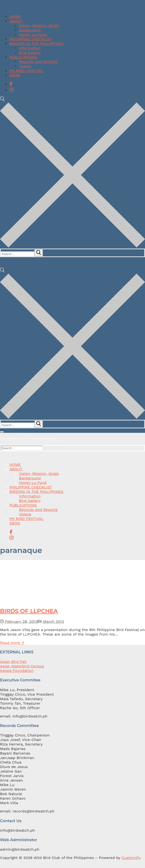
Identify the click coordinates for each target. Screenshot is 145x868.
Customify (131, 858)
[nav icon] (2, 432)
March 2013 (51, 621)
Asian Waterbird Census (22, 666)
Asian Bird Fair (13, 662)
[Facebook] (11, 84)
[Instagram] (12, 90)
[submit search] (39, 253)
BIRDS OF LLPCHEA (29, 611)
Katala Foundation (17, 671)
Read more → (12, 643)
